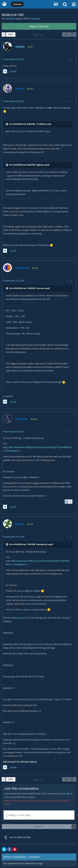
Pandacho (10, 19)
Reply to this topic (39, 26)
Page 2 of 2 (39, 35)
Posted (14, 59)
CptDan (20, 47)
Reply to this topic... (19, 815)
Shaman (36, 19)
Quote (13, 71)
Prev (11, 34)
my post (21, 618)
